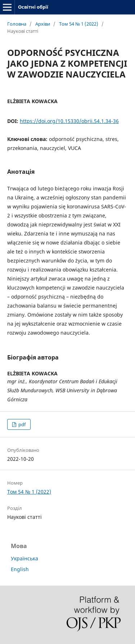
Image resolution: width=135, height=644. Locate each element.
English (20, 569)
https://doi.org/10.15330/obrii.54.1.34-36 (69, 121)
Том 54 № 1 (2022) (79, 24)
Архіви (43, 24)
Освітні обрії (33, 7)
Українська (24, 558)
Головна (17, 24)
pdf (21, 424)
